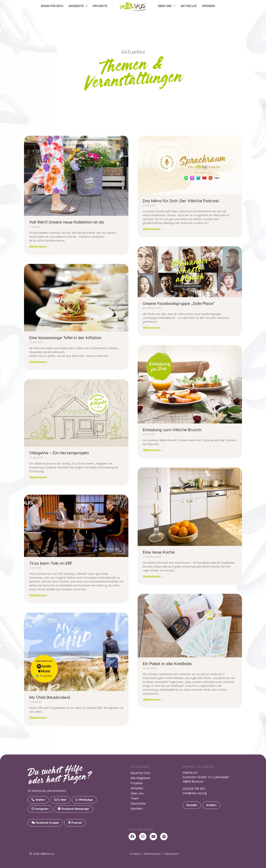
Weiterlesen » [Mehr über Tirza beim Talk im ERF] (39, 595)
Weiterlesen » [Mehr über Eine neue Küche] (153, 576)
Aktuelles (189, 6)
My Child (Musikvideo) (50, 697)
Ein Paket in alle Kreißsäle (167, 663)
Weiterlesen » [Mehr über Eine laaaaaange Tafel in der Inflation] (39, 362)
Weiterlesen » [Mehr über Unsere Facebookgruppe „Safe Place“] (153, 328)
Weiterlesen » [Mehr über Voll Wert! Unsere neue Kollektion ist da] (39, 246)
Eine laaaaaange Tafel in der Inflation (65, 337)
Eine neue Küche (159, 552)
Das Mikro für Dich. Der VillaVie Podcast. (181, 201)
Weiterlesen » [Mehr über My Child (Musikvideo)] (39, 718)
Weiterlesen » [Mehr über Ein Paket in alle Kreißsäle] (153, 699)
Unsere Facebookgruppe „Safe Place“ (179, 303)
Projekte (100, 6)
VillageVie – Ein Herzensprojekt (59, 453)
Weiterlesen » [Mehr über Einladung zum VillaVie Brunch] (153, 450)
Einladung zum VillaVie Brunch (172, 430)
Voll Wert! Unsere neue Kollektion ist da (67, 222)
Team (135, 799)
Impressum (172, 854)
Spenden (208, 6)
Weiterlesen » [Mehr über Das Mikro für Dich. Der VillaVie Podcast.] (153, 229)
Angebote (78, 6)
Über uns (167, 6)
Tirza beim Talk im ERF (51, 563)
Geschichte (138, 804)
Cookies (135, 854)
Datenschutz (152, 854)
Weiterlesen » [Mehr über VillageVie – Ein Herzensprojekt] (39, 477)
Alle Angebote (140, 778)
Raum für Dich (52, 6)
